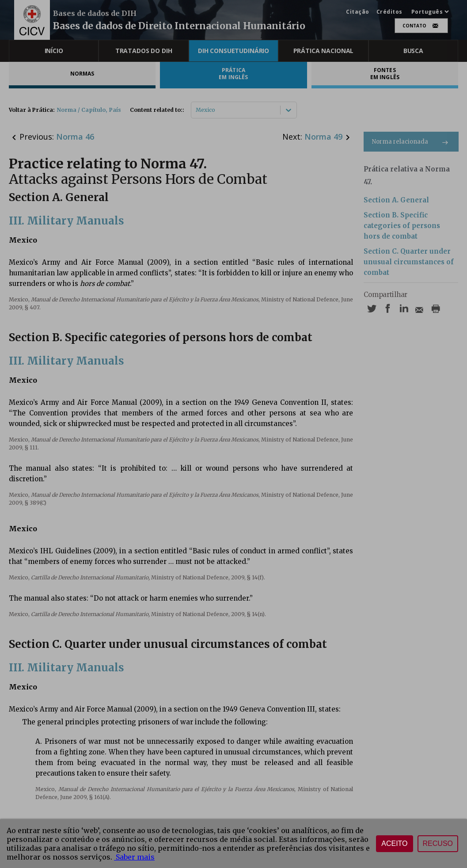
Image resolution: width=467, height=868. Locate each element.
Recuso (438, 843)
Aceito (394, 843)
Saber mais (134, 857)
